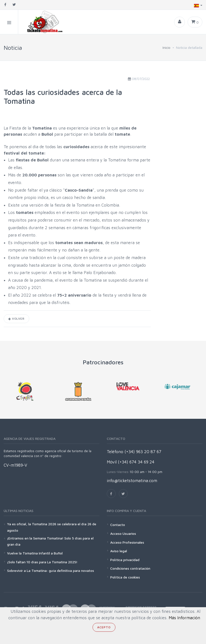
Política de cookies (125, 577)
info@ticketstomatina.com (132, 481)
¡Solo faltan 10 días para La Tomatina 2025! (42, 562)
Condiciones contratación (130, 568)
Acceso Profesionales (127, 542)
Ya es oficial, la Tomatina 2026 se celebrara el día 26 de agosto (52, 527)
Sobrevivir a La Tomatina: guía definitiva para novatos (51, 571)
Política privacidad (125, 560)
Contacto (118, 525)
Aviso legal (119, 551)
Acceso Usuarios (123, 533)
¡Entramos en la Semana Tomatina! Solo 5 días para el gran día (50, 541)
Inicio (166, 47)
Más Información (184, 618)
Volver (16, 319)
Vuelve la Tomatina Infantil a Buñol (35, 553)
